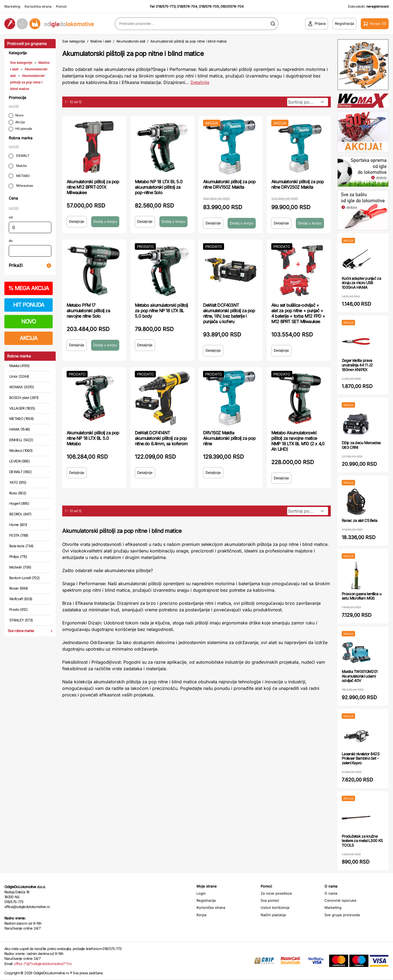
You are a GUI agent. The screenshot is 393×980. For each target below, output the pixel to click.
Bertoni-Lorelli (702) (24, 578)
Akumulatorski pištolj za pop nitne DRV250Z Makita (298, 184)
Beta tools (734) (21, 546)
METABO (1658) (22, 419)
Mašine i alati (101, 41)
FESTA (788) (19, 535)
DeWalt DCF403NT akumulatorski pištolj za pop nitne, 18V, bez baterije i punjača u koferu (229, 313)
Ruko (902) (18, 493)
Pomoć (61, 6)
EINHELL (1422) (21, 440)
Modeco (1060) (21, 450)
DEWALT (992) (20, 472)
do (11, 241)
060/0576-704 (232, 6)
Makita (18, 166)
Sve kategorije (21, 63)
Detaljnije (77, 221)
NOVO (29, 321)
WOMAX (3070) (22, 387)
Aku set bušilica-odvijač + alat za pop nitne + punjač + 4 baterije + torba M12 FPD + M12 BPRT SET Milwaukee (298, 313)
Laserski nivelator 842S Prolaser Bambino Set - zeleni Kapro (361, 758)
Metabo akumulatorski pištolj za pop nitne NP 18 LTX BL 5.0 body (161, 311)
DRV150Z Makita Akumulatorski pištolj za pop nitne (229, 438)
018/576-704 (187, 6)
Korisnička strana (38, 6)
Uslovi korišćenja (275, 907)
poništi (14, 106)
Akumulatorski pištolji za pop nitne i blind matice (27, 82)
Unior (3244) (19, 376)
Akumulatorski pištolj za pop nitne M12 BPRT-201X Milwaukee (93, 187)
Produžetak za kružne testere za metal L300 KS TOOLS (362, 841)
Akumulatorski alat (131, 41)
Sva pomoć (270, 900)
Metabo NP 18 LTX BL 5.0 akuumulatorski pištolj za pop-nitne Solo (159, 187)
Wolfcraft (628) (21, 599)
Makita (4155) (20, 366)
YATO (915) (18, 482)
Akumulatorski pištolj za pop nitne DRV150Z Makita (229, 184)
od (11, 217)
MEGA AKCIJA (29, 288)
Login (201, 893)
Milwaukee (21, 186)
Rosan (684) (19, 588)
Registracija (206, 900)
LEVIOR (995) (20, 461)
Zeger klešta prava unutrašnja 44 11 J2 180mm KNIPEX (357, 365)
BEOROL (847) (20, 514)
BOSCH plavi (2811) (24, 398)
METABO (19, 176)
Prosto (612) (18, 609)
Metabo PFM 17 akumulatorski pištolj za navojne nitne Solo (88, 311)
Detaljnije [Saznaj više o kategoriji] (200, 82)
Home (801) (18, 525)
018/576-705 (209, 6)
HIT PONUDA (29, 305)
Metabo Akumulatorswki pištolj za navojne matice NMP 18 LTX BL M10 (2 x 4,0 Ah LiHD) (298, 441)
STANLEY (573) (21, 620)
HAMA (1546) (20, 429)
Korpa (201, 915)
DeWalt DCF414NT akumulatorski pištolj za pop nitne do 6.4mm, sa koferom (161, 438)
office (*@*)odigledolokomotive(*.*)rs (43, 964)
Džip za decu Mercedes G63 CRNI (361, 445)
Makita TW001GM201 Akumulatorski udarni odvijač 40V (360, 676)
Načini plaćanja (273, 915)
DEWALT (19, 156)
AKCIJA (29, 338)
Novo (16, 115)
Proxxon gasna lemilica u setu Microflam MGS (361, 596)
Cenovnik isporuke (340, 900)
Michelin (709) (20, 567)
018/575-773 (166, 6)
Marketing (12, 6)
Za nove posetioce (276, 893)
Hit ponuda (20, 129)
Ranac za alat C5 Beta (359, 520)
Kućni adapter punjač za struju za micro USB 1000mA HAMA (361, 283)
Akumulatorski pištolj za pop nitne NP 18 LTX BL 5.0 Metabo (93, 438)
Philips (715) (18, 557)
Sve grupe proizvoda (342, 915)
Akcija (17, 122)
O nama (331, 893)
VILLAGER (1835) (22, 408)
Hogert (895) (19, 503)
